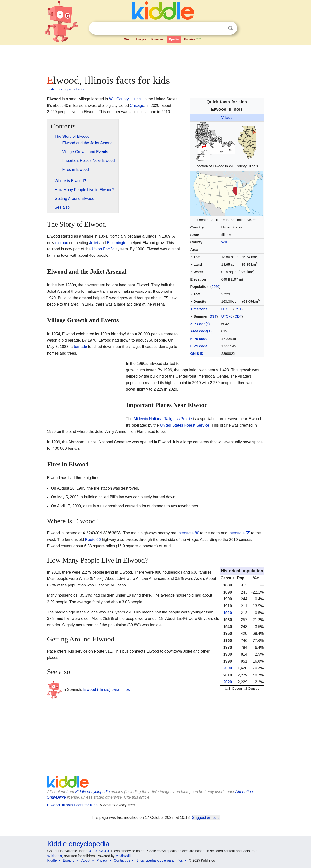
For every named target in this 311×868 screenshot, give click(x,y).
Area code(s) (201, 331)
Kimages (157, 39)
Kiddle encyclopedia (92, 792)
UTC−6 (227, 309)
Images (141, 39)
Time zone (199, 309)
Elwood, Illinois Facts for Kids (72, 805)
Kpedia (174, 39)
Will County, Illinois (125, 99)
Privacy (102, 860)
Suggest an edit (205, 818)
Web (127, 39)
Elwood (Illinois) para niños (107, 690)
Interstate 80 (188, 533)
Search (230, 28)
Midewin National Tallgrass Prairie (163, 419)
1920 (228, 613)
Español (193, 39)
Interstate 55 (239, 533)
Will (224, 242)
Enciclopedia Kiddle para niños (160, 860)
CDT (238, 316)
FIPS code (199, 339)
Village (227, 118)
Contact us (122, 860)
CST (238, 309)
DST (213, 316)
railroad (62, 243)
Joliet (94, 243)
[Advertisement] (155, 58)
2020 (216, 287)
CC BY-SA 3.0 (98, 851)
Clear (220, 28)
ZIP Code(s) (200, 324)
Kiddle (52, 860)
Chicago (137, 105)
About (86, 860)
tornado (80, 347)
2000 (228, 668)
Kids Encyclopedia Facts (66, 89)
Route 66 (93, 540)
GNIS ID (197, 354)
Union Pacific (103, 249)
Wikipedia (55, 856)
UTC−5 (227, 316)
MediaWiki (124, 856)
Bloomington (118, 243)
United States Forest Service (185, 425)
